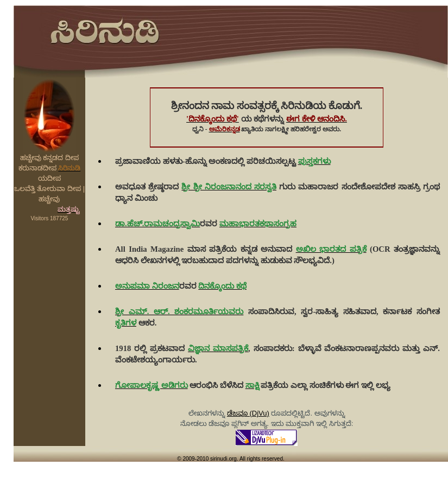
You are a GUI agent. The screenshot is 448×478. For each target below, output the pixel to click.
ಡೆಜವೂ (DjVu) (248, 413)
